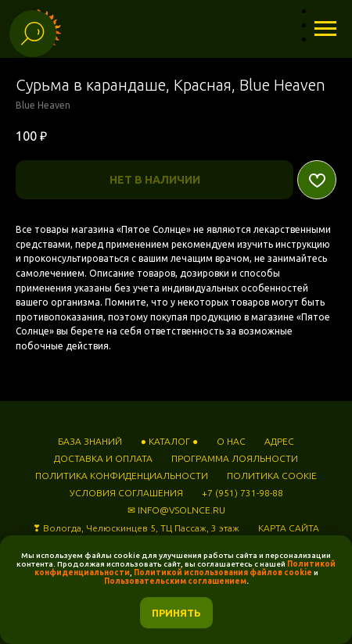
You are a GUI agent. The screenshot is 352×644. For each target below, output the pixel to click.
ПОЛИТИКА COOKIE (272, 476)
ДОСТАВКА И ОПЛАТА (103, 458)
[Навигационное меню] (325, 29)
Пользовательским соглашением (175, 581)
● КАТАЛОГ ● (170, 441)
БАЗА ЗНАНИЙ (90, 441)
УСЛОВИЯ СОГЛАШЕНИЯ (126, 493)
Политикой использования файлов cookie (223, 572)
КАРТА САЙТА (289, 528)
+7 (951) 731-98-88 (242, 493)
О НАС (231, 441)
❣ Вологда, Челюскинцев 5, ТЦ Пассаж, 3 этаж (136, 528)
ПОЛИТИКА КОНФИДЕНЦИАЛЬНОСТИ (122, 476)
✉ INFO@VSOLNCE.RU (176, 510)
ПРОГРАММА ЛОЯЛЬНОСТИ (235, 458)
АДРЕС (279, 441)
